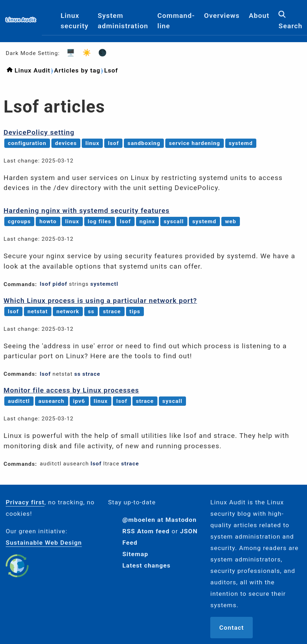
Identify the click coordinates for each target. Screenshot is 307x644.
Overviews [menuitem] (222, 16)
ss (91, 311)
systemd (241, 143)
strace (112, 311)
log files (100, 221)
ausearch (52, 401)
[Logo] (21, 23)
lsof (113, 143)
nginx (147, 221)
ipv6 (79, 401)
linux (92, 143)
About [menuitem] (259, 16)
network (68, 311)
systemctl (104, 284)
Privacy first (25, 502)
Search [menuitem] (290, 20)
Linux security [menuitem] (75, 21)
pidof (60, 284)
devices (66, 143)
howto (48, 221)
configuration (27, 143)
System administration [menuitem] (123, 21)
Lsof (111, 70)
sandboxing (144, 143)
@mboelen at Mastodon (160, 520)
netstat (38, 311)
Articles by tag (77, 70)
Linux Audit (32, 70)
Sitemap (135, 554)
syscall (174, 221)
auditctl (19, 401)
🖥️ (69, 53)
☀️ (85, 53)
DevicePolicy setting (39, 132)
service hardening (195, 143)
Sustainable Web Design (44, 543)
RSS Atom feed (146, 531)
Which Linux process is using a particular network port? (100, 301)
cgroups (19, 221)
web (231, 221)
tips (135, 311)
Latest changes (147, 565)
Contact (231, 628)
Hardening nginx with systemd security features (87, 211)
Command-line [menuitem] (176, 21)
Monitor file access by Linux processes (71, 390)
